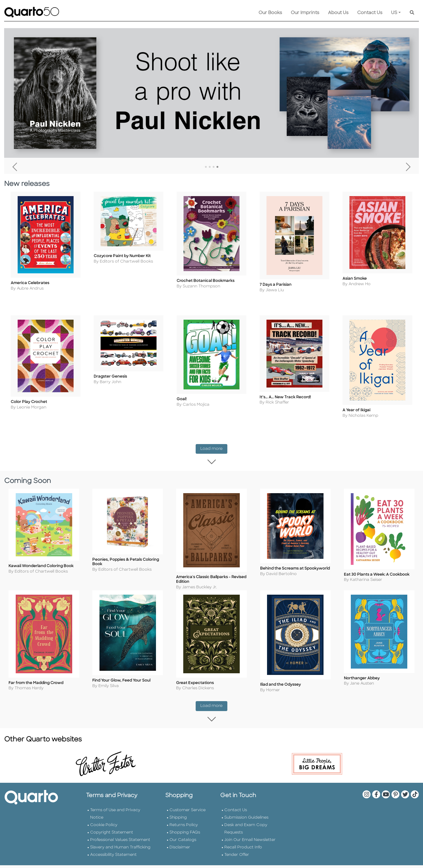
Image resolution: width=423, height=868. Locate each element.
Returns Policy (184, 834)
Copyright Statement (112, 841)
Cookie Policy (104, 834)
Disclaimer (180, 856)
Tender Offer (237, 863)
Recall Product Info (243, 856)
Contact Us (370, 13)
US (394, 13)
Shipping (178, 826)
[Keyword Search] (412, 13)
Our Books (270, 13)
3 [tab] (214, 167)
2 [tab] (210, 167)
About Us (338, 13)
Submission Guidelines (246, 826)
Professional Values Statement (120, 849)
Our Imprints (305, 13)
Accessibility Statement (113, 863)
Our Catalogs (183, 849)
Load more (214, 455)
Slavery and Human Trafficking (120, 856)
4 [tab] (217, 167)
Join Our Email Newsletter (250, 849)
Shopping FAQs (185, 841)
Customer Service (188, 819)
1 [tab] (206, 167)
